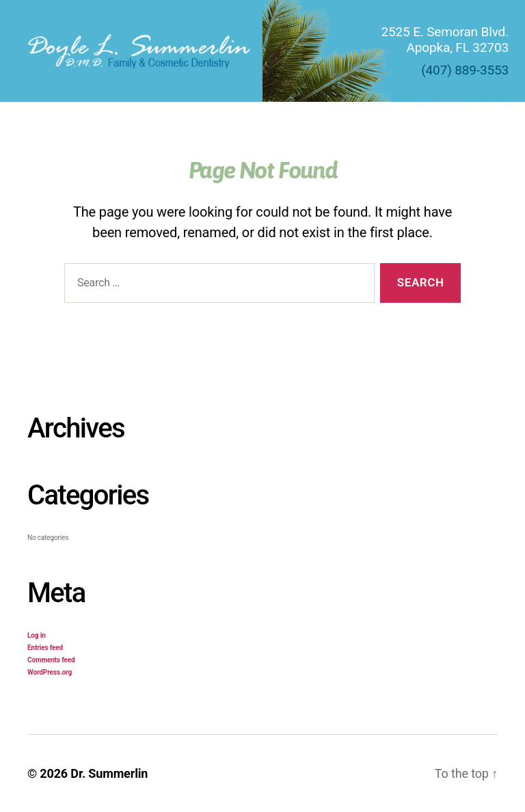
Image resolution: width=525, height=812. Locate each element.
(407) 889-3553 (465, 70)
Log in (37, 635)
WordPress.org (50, 672)
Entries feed (45, 648)
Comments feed (51, 660)
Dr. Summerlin (109, 773)
